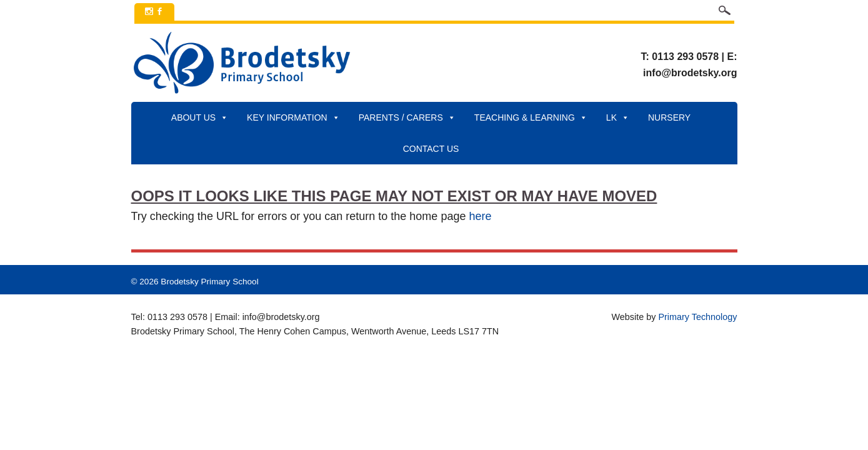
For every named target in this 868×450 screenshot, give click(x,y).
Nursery (669, 117)
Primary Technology (697, 317)
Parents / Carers (407, 117)
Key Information (293, 117)
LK (618, 117)
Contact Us (431, 149)
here (480, 216)
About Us (200, 117)
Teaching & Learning (531, 117)
